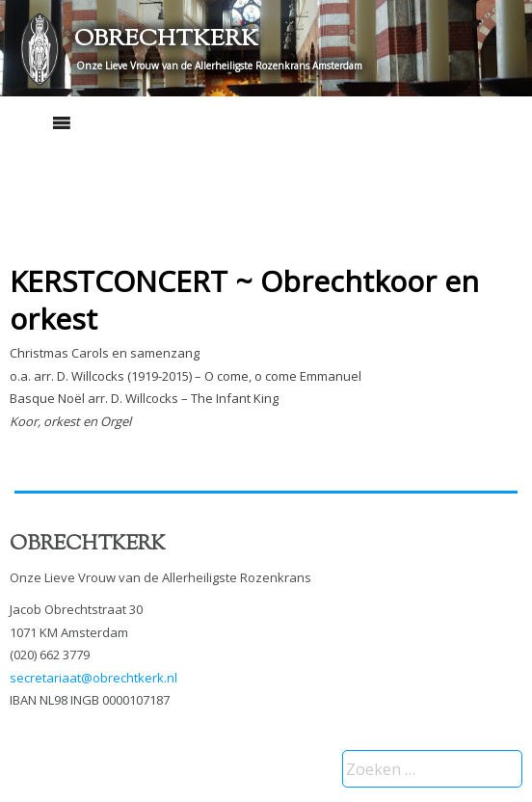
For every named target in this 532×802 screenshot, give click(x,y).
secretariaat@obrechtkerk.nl (93, 678)
